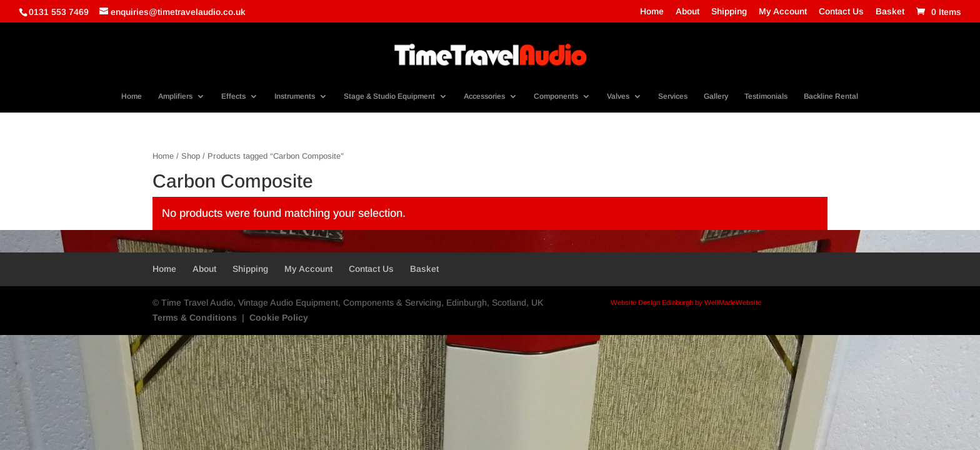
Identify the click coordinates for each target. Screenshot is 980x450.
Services (673, 96)
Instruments (295, 96)
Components (556, 96)
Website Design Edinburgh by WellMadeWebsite (686, 302)
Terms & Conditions (195, 317)
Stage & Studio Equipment (389, 96)
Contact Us (841, 12)
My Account (783, 12)
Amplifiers (175, 96)
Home (652, 12)
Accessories (484, 96)
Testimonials (766, 96)
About (687, 12)
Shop (191, 156)
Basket (890, 12)
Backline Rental (831, 96)
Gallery (716, 96)
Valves (618, 96)
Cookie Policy (279, 317)
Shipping (729, 12)
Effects (233, 96)
